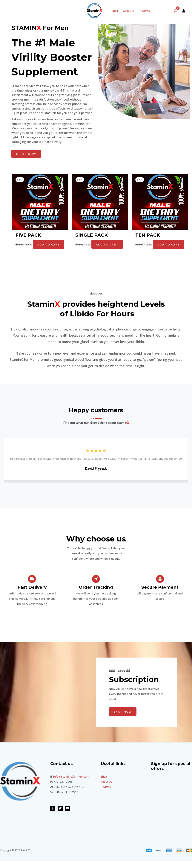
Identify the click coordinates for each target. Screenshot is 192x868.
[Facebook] (53, 815)
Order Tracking (96, 594)
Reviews (145, 11)
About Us (129, 11)
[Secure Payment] (160, 586)
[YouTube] (67, 815)
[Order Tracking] (96, 586)
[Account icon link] (184, 11)
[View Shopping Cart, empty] (175, 11)
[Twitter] (60, 815)
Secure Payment (160, 594)
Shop (115, 11)
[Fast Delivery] (32, 586)
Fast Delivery (32, 594)
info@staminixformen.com (71, 783)
